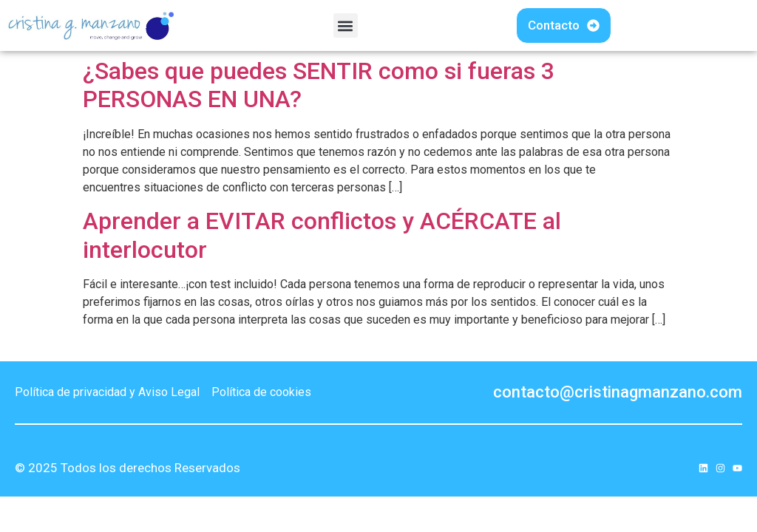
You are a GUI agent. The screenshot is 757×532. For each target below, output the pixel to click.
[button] (346, 25)
